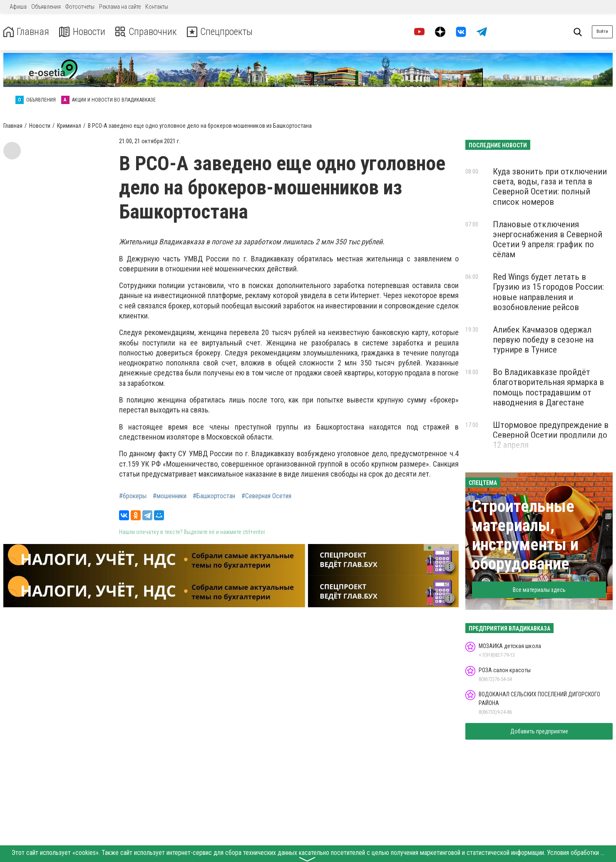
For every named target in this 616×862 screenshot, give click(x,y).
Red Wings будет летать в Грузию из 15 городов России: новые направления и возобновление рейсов (548, 292)
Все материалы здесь (539, 590)
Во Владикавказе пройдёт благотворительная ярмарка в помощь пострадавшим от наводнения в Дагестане (548, 387)
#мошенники (170, 496)
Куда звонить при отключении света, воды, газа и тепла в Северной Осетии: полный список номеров (550, 186)
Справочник (147, 32)
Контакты (157, 7)
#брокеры (133, 496)
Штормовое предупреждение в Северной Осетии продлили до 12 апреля (551, 435)
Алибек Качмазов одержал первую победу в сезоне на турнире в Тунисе (543, 340)
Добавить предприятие (539, 731)
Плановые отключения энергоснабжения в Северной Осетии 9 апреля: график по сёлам (548, 239)
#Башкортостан (214, 496)
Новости (83, 32)
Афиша (18, 7)
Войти (602, 31)
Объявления (46, 7)
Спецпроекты (222, 32)
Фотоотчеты (80, 7)
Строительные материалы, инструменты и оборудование (525, 535)
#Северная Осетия (266, 496)
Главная (26, 32)
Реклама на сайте (120, 7)
